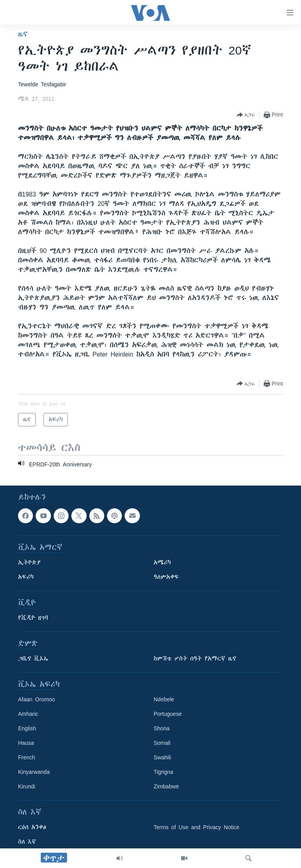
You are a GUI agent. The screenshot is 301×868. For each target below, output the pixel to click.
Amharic (28, 714)
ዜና (23, 34)
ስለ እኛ (27, 842)
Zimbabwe (166, 786)
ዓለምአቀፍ (166, 577)
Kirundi (27, 786)
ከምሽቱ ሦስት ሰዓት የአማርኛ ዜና (195, 659)
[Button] (246, 115)
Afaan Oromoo (36, 699)
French (27, 757)
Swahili (162, 757)
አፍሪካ (26, 577)
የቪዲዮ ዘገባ (33, 618)
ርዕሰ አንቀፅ (32, 827)
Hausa (26, 743)
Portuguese (168, 714)
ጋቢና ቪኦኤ (33, 659)
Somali (162, 743)
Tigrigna (163, 772)
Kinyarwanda (34, 772)
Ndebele (164, 699)
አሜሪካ (162, 562)
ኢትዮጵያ (29, 562)
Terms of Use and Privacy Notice (197, 827)
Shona (161, 728)
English (27, 728)
